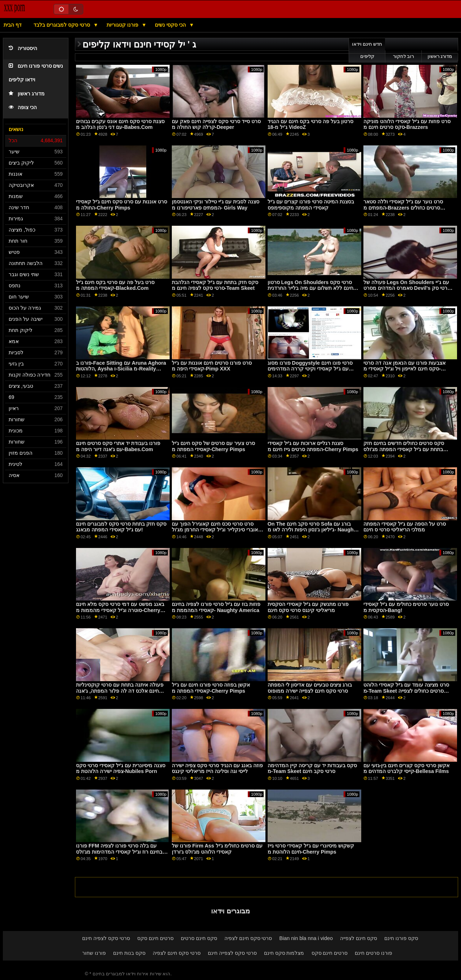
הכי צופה (23, 107)
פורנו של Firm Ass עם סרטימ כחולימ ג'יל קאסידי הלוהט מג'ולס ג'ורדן (217, 849)
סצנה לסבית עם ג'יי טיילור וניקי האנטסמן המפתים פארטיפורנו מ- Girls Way (216, 205)
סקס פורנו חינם (401, 938)
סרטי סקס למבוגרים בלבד (62, 25)
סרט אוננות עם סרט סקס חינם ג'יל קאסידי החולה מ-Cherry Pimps (122, 205)
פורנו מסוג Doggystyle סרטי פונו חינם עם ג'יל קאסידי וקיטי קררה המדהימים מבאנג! (310, 369)
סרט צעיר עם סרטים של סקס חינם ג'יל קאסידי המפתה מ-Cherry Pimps (213, 446)
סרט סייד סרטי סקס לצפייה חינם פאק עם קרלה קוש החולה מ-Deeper (216, 124)
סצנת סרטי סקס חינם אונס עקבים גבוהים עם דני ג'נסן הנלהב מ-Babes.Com (120, 124)
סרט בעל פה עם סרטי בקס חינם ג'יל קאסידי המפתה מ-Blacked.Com (115, 285)
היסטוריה (23, 48)
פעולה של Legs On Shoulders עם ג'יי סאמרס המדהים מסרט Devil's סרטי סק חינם (407, 288)
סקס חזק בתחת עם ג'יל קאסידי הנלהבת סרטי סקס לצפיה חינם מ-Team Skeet (215, 285)
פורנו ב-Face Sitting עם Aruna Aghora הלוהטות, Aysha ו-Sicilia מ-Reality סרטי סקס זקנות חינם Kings (121, 369)
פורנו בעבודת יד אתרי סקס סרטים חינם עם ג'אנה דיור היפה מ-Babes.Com (118, 446)
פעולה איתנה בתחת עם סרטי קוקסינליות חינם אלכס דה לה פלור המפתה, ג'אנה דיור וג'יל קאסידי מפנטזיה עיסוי (120, 691)
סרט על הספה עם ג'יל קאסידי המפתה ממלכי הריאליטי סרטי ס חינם (405, 527)
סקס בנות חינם (129, 953)
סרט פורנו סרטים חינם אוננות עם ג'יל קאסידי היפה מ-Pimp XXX (212, 366)
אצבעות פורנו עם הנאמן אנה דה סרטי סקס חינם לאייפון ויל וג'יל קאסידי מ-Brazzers (404, 369)
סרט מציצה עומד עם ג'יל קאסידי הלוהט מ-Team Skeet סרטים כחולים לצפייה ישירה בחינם (406, 691)
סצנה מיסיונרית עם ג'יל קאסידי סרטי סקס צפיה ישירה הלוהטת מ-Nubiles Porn (121, 768)
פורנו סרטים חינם (373, 953)
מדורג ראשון (27, 94)
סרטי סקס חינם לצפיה (248, 938)
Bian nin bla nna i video (306, 938)
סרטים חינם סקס (155, 938)
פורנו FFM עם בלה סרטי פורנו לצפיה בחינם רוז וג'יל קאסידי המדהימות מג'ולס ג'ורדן (119, 852)
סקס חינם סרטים (199, 938)
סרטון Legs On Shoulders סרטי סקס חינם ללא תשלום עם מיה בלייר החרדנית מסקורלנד (310, 288)
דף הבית (13, 25)
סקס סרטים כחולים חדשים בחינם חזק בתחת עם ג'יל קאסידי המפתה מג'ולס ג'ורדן (404, 449)
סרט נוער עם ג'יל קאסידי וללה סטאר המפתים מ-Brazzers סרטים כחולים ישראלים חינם (403, 208)
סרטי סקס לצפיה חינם (106, 938)
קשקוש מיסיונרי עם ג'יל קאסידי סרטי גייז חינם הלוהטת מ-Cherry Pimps (311, 849)
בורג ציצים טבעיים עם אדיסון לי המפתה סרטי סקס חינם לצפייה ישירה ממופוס (310, 688)
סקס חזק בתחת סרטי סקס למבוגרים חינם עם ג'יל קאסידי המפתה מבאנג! (121, 527)
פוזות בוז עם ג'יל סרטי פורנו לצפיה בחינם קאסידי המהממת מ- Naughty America (216, 607)
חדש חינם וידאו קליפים (367, 50)
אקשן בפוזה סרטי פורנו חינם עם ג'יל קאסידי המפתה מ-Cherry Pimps (211, 688)
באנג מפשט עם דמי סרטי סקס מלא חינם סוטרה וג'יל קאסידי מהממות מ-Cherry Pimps (120, 610)
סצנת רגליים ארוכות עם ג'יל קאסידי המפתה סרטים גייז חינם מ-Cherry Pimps (313, 446)
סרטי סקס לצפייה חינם (232, 953)
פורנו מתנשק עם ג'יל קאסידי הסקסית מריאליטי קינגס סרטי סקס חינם (308, 607)
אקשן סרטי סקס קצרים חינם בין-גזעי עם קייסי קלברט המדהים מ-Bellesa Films (407, 768)
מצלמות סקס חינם (284, 953)
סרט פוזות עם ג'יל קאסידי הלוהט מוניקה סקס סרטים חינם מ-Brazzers (407, 124)
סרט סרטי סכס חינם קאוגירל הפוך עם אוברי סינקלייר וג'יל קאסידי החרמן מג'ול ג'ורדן (215, 530)
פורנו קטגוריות (123, 25)
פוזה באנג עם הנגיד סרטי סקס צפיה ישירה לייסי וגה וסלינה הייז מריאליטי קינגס (217, 768)
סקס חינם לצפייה (359, 938)
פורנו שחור (94, 953)
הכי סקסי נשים (171, 25)
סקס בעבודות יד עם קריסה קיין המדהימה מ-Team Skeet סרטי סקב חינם (312, 768)
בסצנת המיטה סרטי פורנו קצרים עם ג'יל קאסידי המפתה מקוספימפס (311, 205)
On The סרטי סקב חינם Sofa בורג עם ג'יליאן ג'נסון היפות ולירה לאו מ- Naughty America (313, 530)
